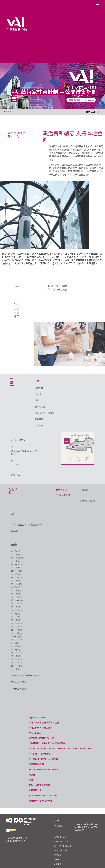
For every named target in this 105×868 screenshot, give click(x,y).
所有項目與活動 (94, 112)
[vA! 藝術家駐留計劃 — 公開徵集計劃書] (52, 86)
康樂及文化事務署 (61, 842)
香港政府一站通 (60, 837)
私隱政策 (58, 855)
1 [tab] (5, 112)
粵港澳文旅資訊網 (61, 851)
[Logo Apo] (21, 821)
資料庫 (57, 821)
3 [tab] (9, 112)
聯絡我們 (58, 826)
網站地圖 (58, 864)
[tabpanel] (52, 86)
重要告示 (58, 860)
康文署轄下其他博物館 (63, 846)
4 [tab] (10, 112)
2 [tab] (7, 112)
